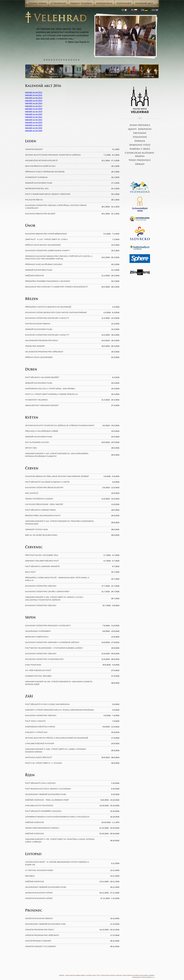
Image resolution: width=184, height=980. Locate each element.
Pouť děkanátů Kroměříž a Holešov (43, 811)
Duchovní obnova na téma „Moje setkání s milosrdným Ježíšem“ (57, 476)
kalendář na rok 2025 (34, 128)
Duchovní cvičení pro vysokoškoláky (44, 659)
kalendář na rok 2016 (34, 103)
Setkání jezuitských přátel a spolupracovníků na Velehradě (57, 738)
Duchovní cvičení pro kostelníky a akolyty (47, 318)
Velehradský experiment (38, 631)
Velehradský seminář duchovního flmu (45, 924)
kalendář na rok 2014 (34, 98)
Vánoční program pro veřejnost (42, 935)
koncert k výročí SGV (36, 732)
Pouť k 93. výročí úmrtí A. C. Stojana (44, 763)
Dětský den (31, 448)
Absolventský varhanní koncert (42, 405)
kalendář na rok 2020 (34, 114)
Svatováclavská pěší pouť (38, 757)
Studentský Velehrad (36, 400)
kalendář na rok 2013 (34, 95)
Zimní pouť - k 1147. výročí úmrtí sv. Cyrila (46, 239)
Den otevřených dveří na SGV (40, 166)
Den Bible (30, 876)
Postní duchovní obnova (38, 324)
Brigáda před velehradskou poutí (43, 516)
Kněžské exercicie (35, 276)
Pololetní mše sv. (34, 200)
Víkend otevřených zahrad (39, 499)
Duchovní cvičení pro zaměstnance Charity (48, 251)
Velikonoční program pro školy (42, 340)
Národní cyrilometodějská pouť (42, 561)
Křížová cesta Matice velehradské (43, 245)
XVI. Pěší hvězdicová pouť (38, 670)
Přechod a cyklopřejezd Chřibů (42, 431)
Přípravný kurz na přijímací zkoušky (44, 264)
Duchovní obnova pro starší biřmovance (46, 234)
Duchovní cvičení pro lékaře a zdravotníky (47, 592)
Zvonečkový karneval (36, 177)
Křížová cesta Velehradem (39, 357)
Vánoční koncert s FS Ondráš (40, 946)
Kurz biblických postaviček (39, 806)
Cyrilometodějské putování (40, 744)
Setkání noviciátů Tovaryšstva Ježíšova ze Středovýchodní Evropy (60, 425)
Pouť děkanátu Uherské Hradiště (42, 566)
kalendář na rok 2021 (34, 117)
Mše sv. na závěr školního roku (41, 535)
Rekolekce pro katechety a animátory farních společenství (56, 287)
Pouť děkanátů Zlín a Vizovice (40, 783)
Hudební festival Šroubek (38, 676)
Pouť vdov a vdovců (35, 721)
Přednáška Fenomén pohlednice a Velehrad (48, 281)
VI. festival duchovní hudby (39, 870)
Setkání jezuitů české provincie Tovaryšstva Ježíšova (53, 155)
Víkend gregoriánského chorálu (42, 828)
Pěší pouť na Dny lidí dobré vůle (42, 555)
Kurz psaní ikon (33, 665)
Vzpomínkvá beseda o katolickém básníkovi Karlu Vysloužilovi (57, 817)
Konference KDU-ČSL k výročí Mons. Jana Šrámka (50, 389)
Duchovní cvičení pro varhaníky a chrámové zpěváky (52, 642)
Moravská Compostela (37, 637)
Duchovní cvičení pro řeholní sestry (44, 488)
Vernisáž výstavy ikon (36, 529)
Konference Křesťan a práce (40, 727)
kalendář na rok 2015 (34, 101)
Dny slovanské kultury (37, 442)
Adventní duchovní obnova (39, 918)
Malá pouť (30, 572)
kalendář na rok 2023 (34, 122)
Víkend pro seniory (35, 346)
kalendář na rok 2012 (34, 92)
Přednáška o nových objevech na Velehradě (48, 307)
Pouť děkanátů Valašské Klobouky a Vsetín (47, 482)
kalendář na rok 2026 (34, 131)
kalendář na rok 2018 (34, 109)
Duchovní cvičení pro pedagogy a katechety (48, 626)
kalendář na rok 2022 (34, 120)
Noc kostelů (32, 493)
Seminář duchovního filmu (39, 183)
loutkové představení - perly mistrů (44, 504)
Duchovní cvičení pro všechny (41, 586)
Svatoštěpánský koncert (38, 941)
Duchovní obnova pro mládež (40, 214)
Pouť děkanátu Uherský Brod (40, 510)
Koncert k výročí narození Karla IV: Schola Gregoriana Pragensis (59, 710)
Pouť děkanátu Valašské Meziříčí (42, 377)
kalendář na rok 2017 (34, 106)
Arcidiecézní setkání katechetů (41, 161)
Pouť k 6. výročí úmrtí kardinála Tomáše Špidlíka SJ (51, 394)
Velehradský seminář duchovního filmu (46, 794)
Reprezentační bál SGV (37, 189)
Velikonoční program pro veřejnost (44, 352)
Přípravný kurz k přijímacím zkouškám (45, 172)
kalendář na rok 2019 (34, 111)
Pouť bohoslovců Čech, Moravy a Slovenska (48, 789)
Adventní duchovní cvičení (39, 893)
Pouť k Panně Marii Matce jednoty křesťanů (48, 194)
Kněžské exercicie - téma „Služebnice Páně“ (47, 800)
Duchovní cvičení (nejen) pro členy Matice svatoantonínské (56, 312)
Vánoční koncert (34, 149)
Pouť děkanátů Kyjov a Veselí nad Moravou (47, 704)
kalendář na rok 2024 (34, 125)
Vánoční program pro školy (40, 930)
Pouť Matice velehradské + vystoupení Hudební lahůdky (54, 648)
